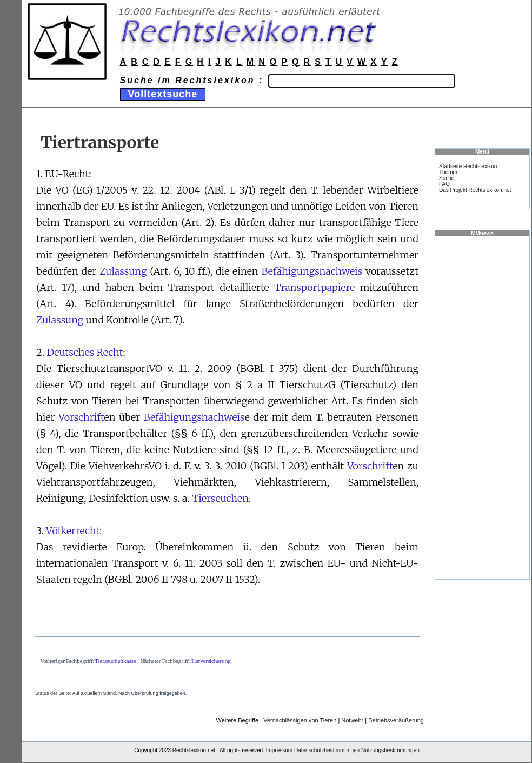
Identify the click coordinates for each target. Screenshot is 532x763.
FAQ (444, 184)
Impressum (279, 750)
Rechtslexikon (189, 750)
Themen (449, 172)
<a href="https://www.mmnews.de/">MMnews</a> (482, 407)
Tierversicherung (211, 661)
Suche (447, 178)
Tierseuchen (220, 498)
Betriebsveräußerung (396, 720)
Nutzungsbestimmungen (390, 750)
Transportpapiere (314, 287)
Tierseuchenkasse (116, 661)
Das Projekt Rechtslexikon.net (475, 190)
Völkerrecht (73, 531)
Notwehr (352, 720)
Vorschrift (81, 417)
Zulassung (123, 271)
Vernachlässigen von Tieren (300, 720)
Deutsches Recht (85, 352)
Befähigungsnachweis (312, 271)
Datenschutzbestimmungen (327, 750)
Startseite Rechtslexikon (468, 166)
